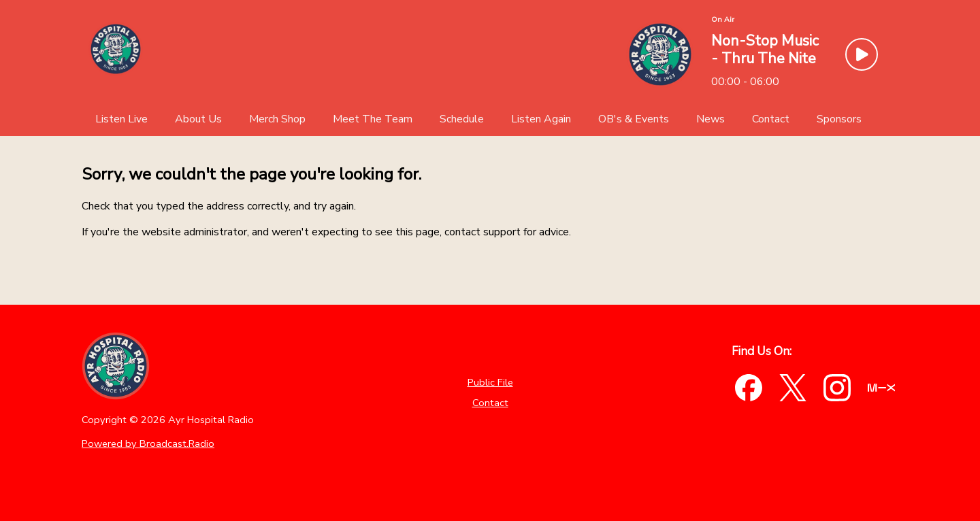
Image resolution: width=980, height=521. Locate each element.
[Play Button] (862, 54)
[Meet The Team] (373, 119)
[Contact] (771, 119)
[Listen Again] (541, 119)
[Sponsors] (839, 119)
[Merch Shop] (277, 119)
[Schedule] (462, 119)
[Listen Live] (121, 119)
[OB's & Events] (634, 119)
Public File (490, 382)
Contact (490, 403)
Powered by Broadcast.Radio (148, 443)
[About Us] (198, 119)
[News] (710, 119)
